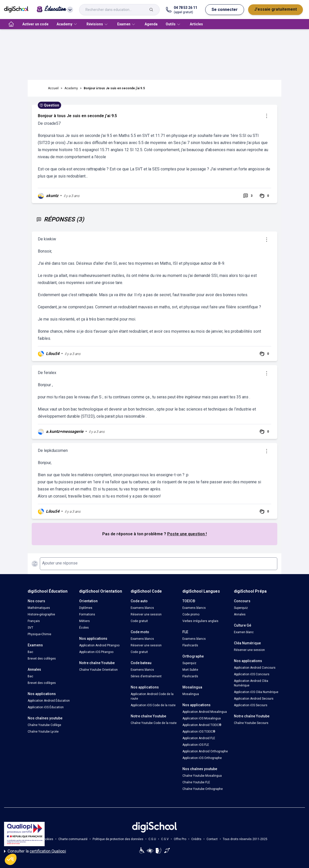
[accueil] (11, 24)
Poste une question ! (187, 534)
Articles (196, 24)
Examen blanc (244, 632)
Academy (71, 88)
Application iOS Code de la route (153, 705)
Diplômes (86, 608)
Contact (212, 839)
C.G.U (152, 839)
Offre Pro (180, 839)
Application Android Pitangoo (99, 645)
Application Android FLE (199, 738)
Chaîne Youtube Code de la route (154, 723)
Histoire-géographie (41, 614)
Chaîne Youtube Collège (44, 725)
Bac (30, 652)
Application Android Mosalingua (205, 712)
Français (34, 621)
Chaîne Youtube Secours (251, 723)
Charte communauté (73, 839)
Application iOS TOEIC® (199, 732)
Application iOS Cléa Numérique (256, 692)
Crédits (196, 839)
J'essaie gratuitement (276, 9)
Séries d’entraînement (146, 676)
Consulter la (35, 851)
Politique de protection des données (118, 839)
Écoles (84, 628)
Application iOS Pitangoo (96, 652)
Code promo (191, 614)
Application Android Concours (255, 668)
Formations (87, 614)
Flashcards (190, 645)
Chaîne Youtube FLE (196, 782)
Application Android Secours (254, 699)
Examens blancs (142, 608)
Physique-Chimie (39, 634)
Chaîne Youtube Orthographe (203, 789)
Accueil (53, 88)
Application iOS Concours (252, 674)
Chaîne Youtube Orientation (98, 670)
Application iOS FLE (196, 745)
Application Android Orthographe (205, 751)
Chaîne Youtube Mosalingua (202, 776)
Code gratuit (139, 621)
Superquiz (189, 663)
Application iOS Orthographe (202, 758)
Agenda (151, 24)
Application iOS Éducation (46, 707)
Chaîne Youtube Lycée (43, 732)
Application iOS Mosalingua (202, 718)
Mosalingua (191, 694)
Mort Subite (190, 670)
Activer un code (35, 24)
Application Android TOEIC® (202, 725)
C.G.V (165, 839)
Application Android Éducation (49, 701)
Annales (240, 614)
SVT (30, 628)
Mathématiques (39, 608)
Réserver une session (146, 614)
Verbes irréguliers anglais (200, 621)
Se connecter (225, 10)
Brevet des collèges (42, 659)
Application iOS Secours (251, 705)
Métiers (84, 621)
